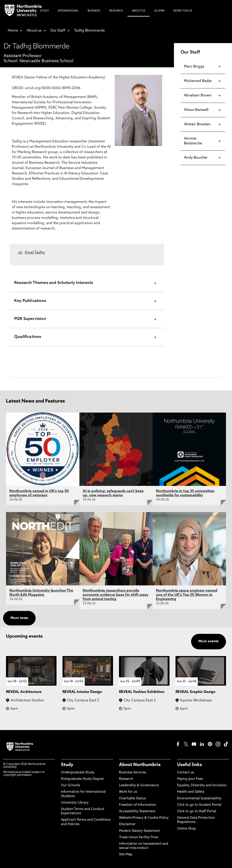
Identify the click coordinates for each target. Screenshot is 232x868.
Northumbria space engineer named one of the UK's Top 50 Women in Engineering (187, 595)
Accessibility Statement (137, 811)
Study (67, 765)
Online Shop (187, 829)
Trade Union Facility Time (139, 837)
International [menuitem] (68, 11)
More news (19, 618)
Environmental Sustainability (199, 799)
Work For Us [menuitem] (183, 11)
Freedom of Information (138, 805)
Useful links (190, 765)
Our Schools (70, 785)
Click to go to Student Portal (199, 805)
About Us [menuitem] (139, 11)
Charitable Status (132, 799)
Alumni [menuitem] (159, 11)
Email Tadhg (35, 253)
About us (34, 31)
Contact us (186, 773)
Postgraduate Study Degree (82, 779)
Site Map (126, 855)
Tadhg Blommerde (89, 31)
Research (126, 779)
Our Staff (58, 31)
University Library (75, 803)
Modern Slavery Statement (139, 831)
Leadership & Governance (139, 785)
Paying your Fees (190, 779)
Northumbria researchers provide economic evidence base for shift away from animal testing (116, 595)
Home (13, 31)
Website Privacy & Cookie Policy (144, 818)
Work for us (128, 792)
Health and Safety (191, 792)
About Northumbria (140, 765)
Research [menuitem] (116, 11)
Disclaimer (127, 824)
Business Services (133, 773)
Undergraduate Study (78, 773)
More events (209, 642)
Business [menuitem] (94, 11)
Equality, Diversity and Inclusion (202, 785)
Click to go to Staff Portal (197, 811)
